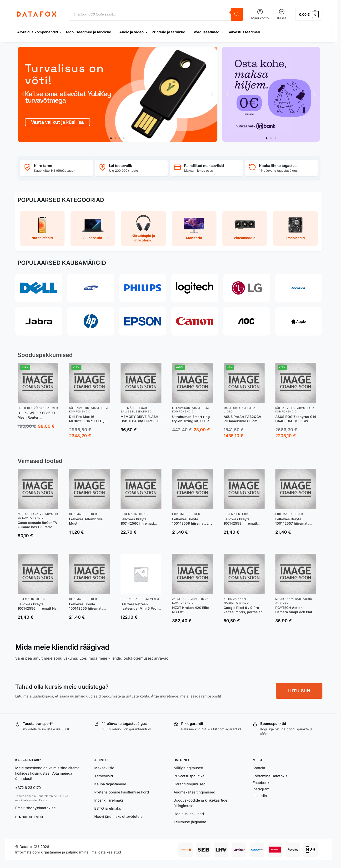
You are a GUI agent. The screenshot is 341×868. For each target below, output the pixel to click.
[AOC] (247, 321)
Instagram (261, 789)
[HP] (91, 321)
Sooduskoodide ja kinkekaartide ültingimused (201, 803)
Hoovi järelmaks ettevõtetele (118, 816)
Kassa (282, 14)
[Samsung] (91, 288)
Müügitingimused (188, 768)
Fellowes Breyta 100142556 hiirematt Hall (38, 606)
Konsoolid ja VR (31, 514)
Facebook (261, 783)
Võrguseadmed (46, 408)
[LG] (247, 288)
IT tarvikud (181, 408)
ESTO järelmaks (108, 808)
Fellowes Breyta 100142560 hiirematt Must (137, 521)
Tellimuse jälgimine (190, 822)
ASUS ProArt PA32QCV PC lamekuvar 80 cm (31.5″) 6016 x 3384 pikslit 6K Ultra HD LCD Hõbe (242, 419)
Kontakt (259, 768)
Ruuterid (25, 408)
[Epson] (143, 321)
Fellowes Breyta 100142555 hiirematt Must (86, 606)
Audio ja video (147, 599)
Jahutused (181, 599)
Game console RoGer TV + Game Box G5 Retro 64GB (38, 525)
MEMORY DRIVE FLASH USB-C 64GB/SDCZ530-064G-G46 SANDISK (140, 419)
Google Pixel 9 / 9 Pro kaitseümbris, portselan (243, 610)
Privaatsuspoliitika (189, 776)
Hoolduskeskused (189, 814)
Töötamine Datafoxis (270, 776)
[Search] (237, 14)
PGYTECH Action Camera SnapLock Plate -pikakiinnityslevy (295, 610)
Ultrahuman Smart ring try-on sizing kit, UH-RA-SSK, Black (193, 419)
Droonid (127, 599)
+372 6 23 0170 (28, 788)
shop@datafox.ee (41, 808)
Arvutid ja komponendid (89, 410)
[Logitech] (195, 288)
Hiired (92, 514)
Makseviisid (104, 768)
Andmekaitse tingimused (194, 792)
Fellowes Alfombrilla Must (86, 521)
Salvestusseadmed (136, 411)
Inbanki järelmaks (109, 800)
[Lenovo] (299, 288)
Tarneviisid (104, 776)
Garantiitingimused (190, 784)
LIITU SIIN (299, 691)
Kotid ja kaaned (237, 599)
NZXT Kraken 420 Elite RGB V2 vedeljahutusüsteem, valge (191, 610)
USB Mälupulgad (134, 408)
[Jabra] (39, 321)
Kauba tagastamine (110, 784)
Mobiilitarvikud (236, 603)
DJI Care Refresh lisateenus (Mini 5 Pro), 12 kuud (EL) (140, 606)
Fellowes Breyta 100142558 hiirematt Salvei (240, 521)
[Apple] (299, 321)
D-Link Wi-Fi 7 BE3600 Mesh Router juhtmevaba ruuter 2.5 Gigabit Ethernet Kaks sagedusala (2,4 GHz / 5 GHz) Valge (37, 415)
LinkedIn (260, 796)
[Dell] (39, 288)
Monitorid (232, 408)
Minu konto (260, 14)
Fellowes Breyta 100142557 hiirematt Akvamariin (292, 521)
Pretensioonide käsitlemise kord (122, 792)
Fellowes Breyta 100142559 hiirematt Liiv (192, 521)
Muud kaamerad (288, 599)
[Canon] (195, 321)
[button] (309, 14)
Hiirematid (77, 514)
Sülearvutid (79, 408)
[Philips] (143, 288)
